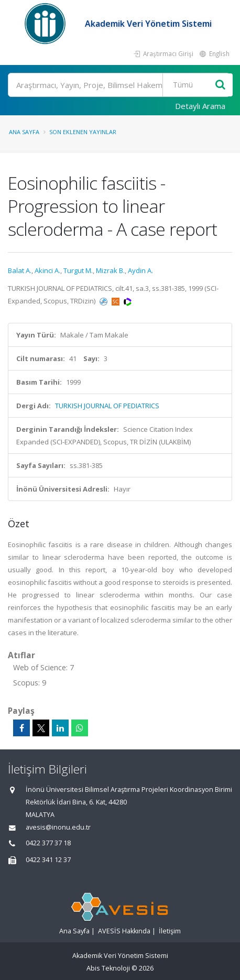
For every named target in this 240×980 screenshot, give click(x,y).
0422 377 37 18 (48, 843)
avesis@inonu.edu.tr (58, 827)
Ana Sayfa (24, 132)
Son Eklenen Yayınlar (83, 132)
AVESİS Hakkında (124, 931)
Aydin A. (140, 270)
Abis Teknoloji (108, 968)
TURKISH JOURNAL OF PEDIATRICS (107, 406)
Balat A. (20, 270)
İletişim (170, 931)
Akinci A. (47, 270)
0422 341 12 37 (48, 860)
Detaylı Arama (200, 106)
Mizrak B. (110, 270)
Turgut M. (78, 270)
